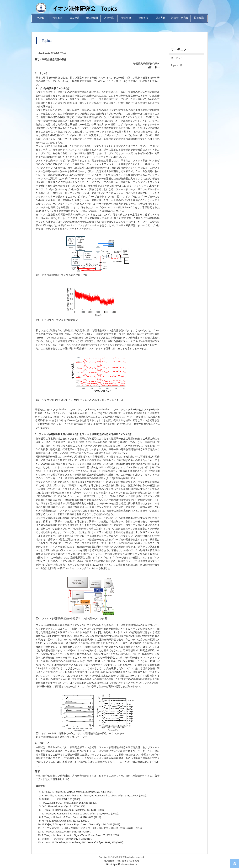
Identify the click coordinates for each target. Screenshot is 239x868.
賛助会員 (126, 18)
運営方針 (161, 18)
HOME (40, 18)
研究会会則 (92, 18)
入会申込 (109, 18)
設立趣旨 (75, 18)
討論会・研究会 (180, 18)
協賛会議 (199, 18)
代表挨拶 (57, 18)
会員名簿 (143, 18)
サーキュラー (178, 58)
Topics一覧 (177, 65)
